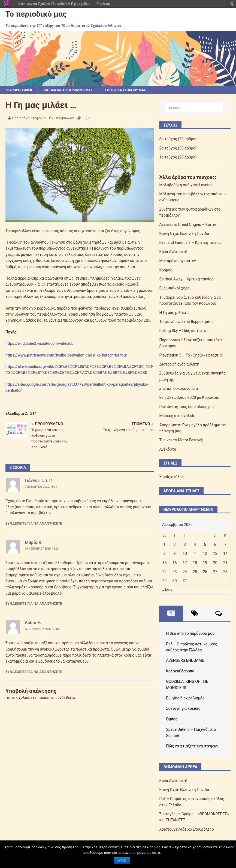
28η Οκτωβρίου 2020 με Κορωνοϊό (189, 397)
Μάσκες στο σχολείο (177, 416)
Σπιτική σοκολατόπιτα (178, 388)
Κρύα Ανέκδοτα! (173, 252)
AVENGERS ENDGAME (185, 660)
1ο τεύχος (168, 157)
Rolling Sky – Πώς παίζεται (183, 331)
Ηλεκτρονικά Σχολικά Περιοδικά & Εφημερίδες (54, 4)
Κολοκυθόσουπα (180, 671)
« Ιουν (167, 590)
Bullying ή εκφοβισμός (185, 698)
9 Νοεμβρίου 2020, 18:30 (41, 487)
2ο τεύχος (168, 148)
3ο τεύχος (168, 139)
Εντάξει (122, 860)
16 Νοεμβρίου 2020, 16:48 (42, 629)
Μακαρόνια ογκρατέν (177, 261)
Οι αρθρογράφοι (19, 90)
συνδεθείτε (65, 698)
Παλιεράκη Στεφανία (29, 118)
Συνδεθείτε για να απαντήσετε (34, 523)
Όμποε (172, 719)
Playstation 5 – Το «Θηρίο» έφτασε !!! (191, 355)
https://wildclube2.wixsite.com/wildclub (40, 343)
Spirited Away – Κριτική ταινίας (186, 279)
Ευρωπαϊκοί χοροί (175, 288)
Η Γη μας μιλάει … (174, 313)
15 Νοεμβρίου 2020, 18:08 (42, 549)
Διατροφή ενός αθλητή (179, 364)
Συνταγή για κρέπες (183, 708)
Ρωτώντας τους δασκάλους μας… (188, 407)
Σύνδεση (103, 4)
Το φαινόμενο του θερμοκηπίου (186, 322)
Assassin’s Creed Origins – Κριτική (189, 225)
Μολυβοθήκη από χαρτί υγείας (186, 185)
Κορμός (166, 270)
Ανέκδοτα (168, 449)
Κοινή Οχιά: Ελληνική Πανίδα (184, 234)
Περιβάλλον (64, 118)
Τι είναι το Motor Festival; (181, 440)
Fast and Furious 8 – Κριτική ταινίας (190, 243)
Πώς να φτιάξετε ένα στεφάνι (192, 746)
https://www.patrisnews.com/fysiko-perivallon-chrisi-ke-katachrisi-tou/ (66, 355)
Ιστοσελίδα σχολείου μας (125, 90)
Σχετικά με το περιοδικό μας (68, 90)
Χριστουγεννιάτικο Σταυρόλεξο (186, 829)
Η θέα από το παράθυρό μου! (191, 633)
